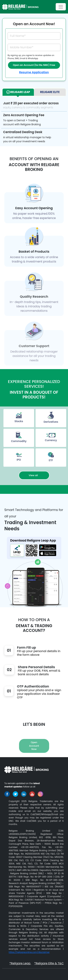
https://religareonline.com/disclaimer (29, 952)
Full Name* (18, 36)
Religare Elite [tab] (50, 92)
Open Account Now (34, 754)
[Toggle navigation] (61, 7)
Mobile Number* (22, 47)
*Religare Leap (20, 963)
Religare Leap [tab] (18, 92)
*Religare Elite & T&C (49, 963)
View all (34, 475)
